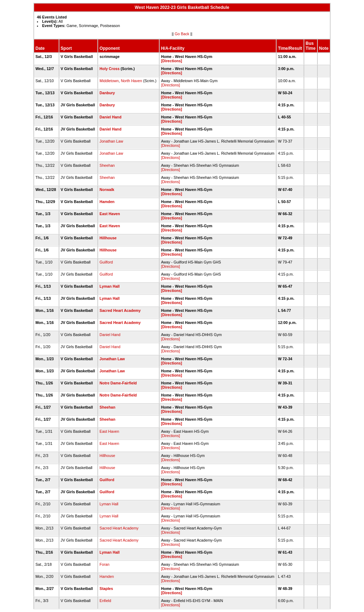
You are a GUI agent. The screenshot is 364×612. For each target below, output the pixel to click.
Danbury (107, 93)
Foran (105, 564)
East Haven (110, 214)
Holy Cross (109, 69)
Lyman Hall (109, 286)
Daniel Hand (111, 117)
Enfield (105, 601)
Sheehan (107, 165)
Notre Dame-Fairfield (118, 383)
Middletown (109, 81)
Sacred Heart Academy (120, 310)
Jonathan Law (111, 141)
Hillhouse (108, 238)
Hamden (107, 202)
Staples (106, 589)
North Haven (132, 81)
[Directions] (172, 61)
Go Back (182, 34)
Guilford (106, 262)
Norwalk (107, 190)
